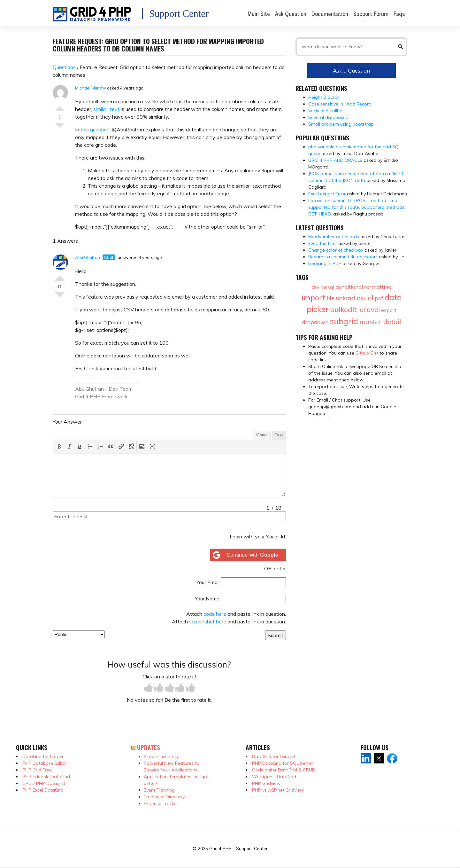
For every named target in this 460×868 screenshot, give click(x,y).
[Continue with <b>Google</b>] (248, 555)
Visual (262, 435)
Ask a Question (351, 70)
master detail (380, 322)
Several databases (328, 117)
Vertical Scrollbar (326, 111)
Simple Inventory (161, 756)
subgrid (344, 321)
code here (215, 614)
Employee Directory (164, 797)
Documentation (330, 13)
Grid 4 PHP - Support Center (238, 848)
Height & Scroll (324, 97)
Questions (64, 67)
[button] (59, 446)
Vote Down (60, 128)
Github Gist (367, 353)
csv (315, 287)
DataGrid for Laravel (44, 756)
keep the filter (323, 243)
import (313, 297)
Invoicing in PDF (325, 263)
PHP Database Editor (45, 763)
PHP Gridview (266, 783)
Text (279, 435)
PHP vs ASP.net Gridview (278, 790)
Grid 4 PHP (88, 396)
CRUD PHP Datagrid (44, 783)
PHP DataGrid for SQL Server (283, 763)
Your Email (208, 582)
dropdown (315, 322)
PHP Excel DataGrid (43, 790)
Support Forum (371, 13)
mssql (327, 287)
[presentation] (59, 446)
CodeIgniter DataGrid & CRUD (284, 770)
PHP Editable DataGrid (46, 777)
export (389, 310)
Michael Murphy (91, 88)
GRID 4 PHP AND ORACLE (335, 160)
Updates (149, 747)
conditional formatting (363, 287)
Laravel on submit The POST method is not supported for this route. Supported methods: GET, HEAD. (357, 207)
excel (365, 298)
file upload (341, 298)
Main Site (259, 13)
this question (95, 129)
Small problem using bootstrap (341, 124)
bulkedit (343, 309)
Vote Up (60, 106)
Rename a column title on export (343, 257)
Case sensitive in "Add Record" (341, 104)
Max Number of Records (334, 237)
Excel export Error (327, 194)
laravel (369, 309)
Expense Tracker (161, 803)
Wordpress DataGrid (274, 777)
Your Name (207, 598)
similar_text (106, 109)
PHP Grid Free (37, 770)
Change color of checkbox (336, 250)
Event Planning (159, 790)
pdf (379, 298)
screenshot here (208, 622)
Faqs (399, 13)
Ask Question (291, 13)
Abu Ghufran (88, 257)
